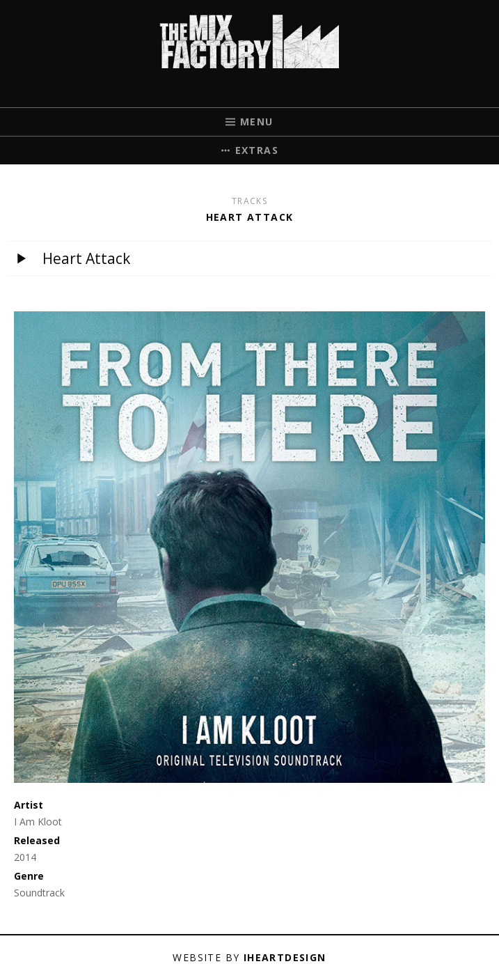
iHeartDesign (285, 957)
